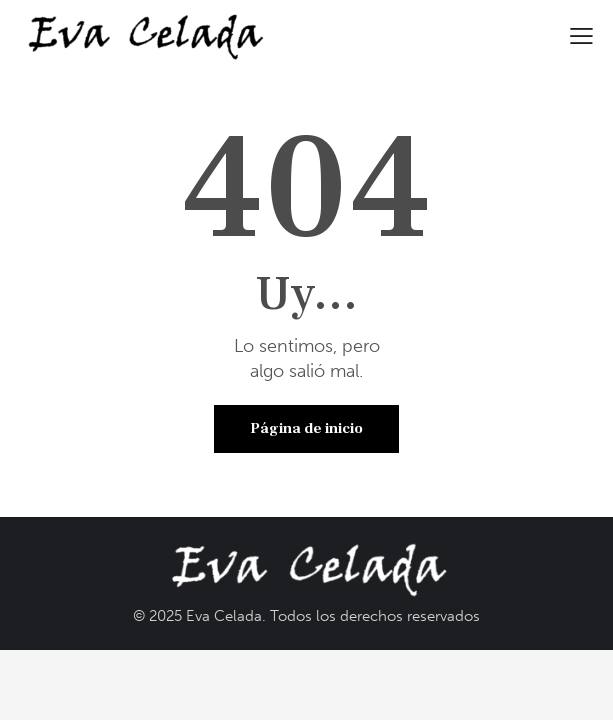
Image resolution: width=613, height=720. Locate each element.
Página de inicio (306, 428)
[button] (581, 34)
